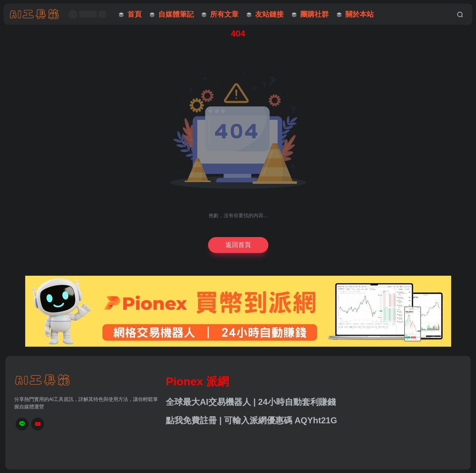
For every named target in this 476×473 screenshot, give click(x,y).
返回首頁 (238, 245)
